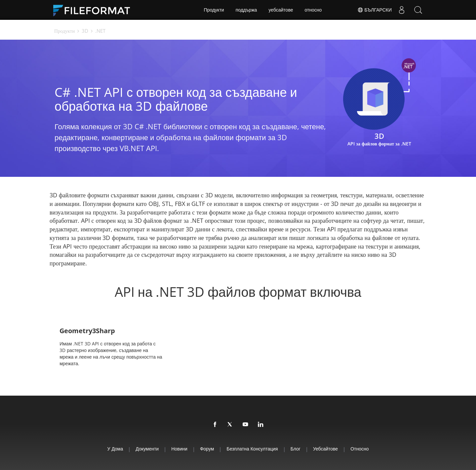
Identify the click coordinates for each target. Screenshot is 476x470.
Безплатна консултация (252, 449)
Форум (207, 449)
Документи (147, 449)
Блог (296, 449)
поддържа (246, 10)
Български (375, 10)
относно (313, 10)
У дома (115, 449)
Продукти (214, 10)
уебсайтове (281, 10)
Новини (179, 449)
